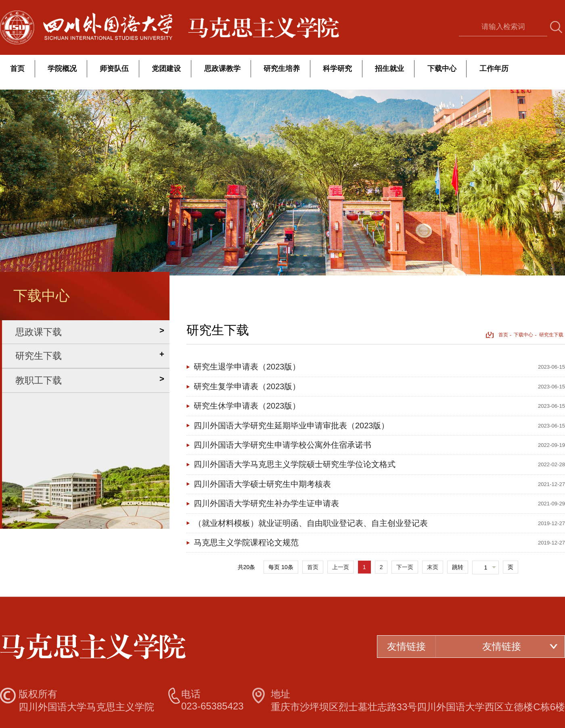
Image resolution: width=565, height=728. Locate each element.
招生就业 (389, 69)
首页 (17, 69)
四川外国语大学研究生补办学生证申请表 (266, 503)
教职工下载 (39, 380)
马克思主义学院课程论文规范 (246, 542)
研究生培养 (282, 69)
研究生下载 (39, 356)
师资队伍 (114, 69)
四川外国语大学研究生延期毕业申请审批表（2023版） (292, 426)
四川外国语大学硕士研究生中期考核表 (262, 484)
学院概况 (62, 69)
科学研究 (337, 69)
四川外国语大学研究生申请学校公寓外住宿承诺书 (282, 445)
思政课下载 (39, 332)
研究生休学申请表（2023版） (247, 406)
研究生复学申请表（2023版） (247, 386)
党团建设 (166, 69)
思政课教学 (222, 69)
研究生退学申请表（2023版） (247, 367)
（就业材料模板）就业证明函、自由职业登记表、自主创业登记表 (311, 523)
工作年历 (494, 69)
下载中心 (442, 69)
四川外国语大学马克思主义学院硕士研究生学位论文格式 (295, 464)
